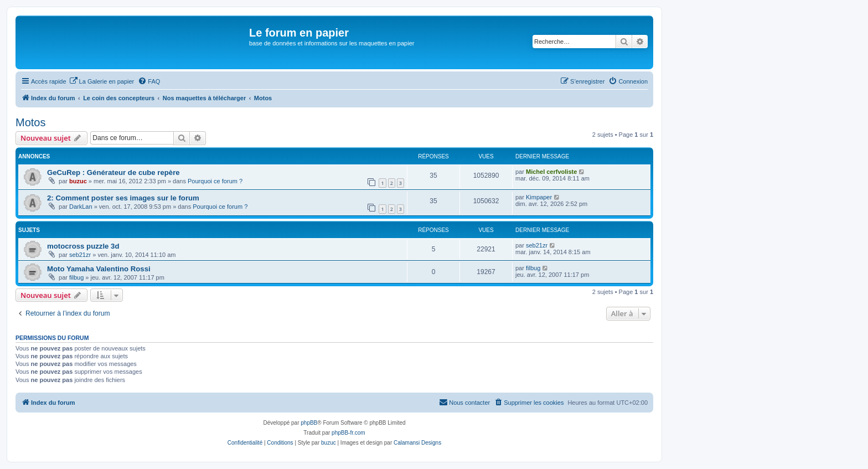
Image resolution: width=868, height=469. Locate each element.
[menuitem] (102, 81)
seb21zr (80, 255)
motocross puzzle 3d (83, 246)
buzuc (78, 181)
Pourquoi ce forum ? (215, 181)
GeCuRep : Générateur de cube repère (113, 172)
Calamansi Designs (417, 443)
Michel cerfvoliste (551, 172)
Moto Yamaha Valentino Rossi (99, 269)
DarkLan (81, 207)
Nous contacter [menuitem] (464, 402)
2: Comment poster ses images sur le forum (123, 198)
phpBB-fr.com (348, 433)
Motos (30, 122)
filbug (76, 277)
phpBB (309, 423)
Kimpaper (539, 197)
